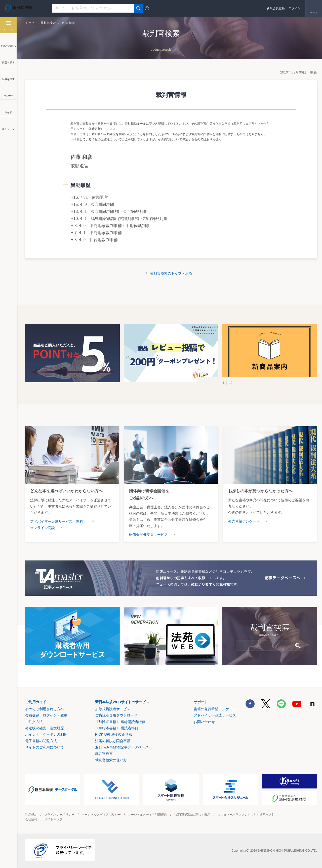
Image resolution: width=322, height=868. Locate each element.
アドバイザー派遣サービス (215, 715)
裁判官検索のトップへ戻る (171, 273)
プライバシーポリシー (59, 815)
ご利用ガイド (36, 702)
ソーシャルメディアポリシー (101, 815)
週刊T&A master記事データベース (122, 747)
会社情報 (31, 819)
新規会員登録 (276, 8)
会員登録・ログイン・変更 (46, 715)
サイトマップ (53, 819)
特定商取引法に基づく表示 (192, 815)
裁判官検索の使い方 (111, 760)
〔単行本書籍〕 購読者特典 (117, 728)
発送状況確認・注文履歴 (45, 728)
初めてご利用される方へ (45, 709)
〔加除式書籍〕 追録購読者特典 (120, 722)
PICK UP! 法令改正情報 (114, 734)
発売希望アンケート (244, 521)
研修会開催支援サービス (148, 535)
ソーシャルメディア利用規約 (147, 815)
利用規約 (31, 815)
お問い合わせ (204, 722)
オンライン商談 (43, 528)
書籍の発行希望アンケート (215, 709)
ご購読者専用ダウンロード (116, 715)
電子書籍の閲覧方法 (41, 741)
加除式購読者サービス (113, 709)
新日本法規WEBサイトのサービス (122, 702)
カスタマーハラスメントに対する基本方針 (246, 815)
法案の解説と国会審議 (113, 741)
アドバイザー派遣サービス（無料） (58, 521)
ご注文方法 (34, 722)
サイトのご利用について (45, 747)
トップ (30, 23)
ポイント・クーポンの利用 (46, 734)
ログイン (295, 8)
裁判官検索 (48, 23)
